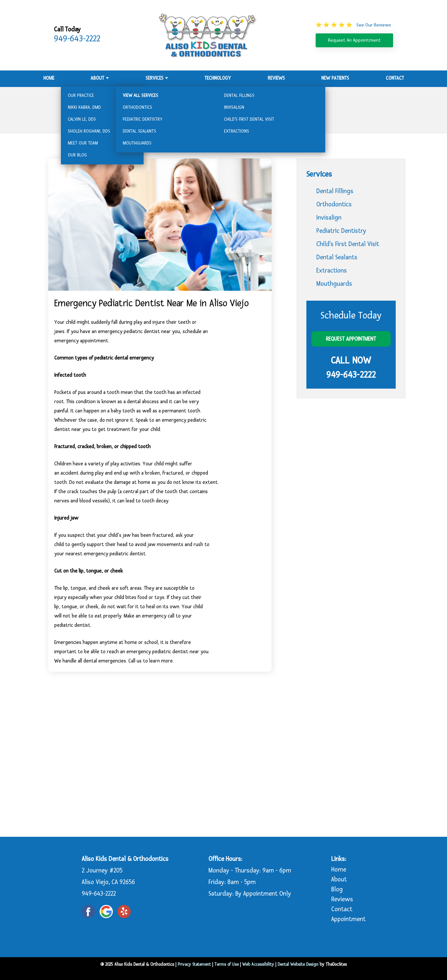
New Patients (335, 78)
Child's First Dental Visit (348, 244)
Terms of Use (226, 964)
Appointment (348, 919)
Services (155, 78)
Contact (395, 78)
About (97, 78)
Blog (337, 890)
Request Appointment (351, 339)
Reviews (276, 78)
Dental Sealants (337, 257)
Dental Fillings (335, 191)
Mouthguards (334, 284)
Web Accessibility (258, 964)
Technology (218, 78)
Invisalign (329, 218)
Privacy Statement (194, 964)
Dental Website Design (298, 964)
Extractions (332, 271)
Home (49, 78)
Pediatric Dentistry (341, 231)
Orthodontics (334, 205)
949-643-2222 (77, 39)
